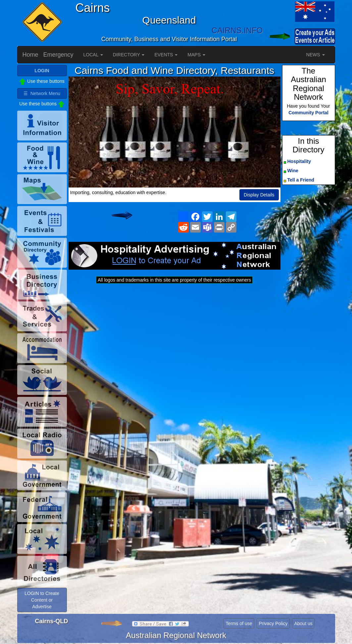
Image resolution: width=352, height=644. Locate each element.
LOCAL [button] (93, 55)
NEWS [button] (316, 55)
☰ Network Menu (42, 93)
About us (303, 623)
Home (30, 55)
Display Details (259, 195)
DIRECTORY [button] (129, 55)
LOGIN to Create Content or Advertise (42, 600)
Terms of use (239, 623)
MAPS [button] (196, 55)
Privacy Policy (273, 623)
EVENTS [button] (166, 55)
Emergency (58, 55)
